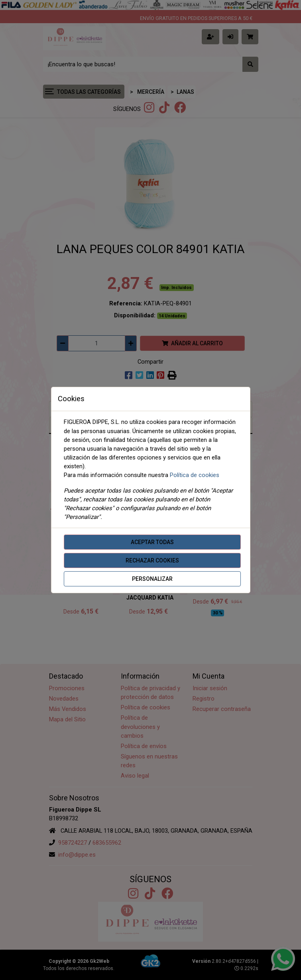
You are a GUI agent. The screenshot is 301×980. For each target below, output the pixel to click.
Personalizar (152, 579)
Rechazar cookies (152, 560)
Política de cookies (195, 475)
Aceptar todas (152, 542)
